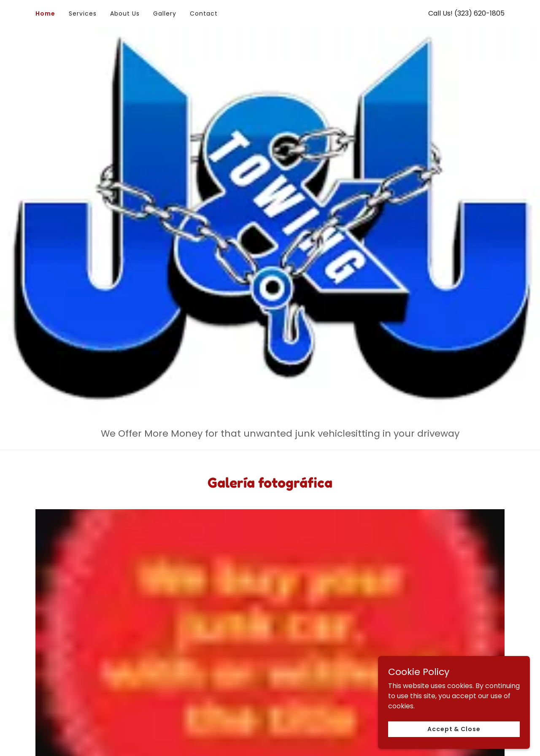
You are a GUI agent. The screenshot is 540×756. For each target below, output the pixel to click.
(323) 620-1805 (479, 13)
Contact (204, 13)
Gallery (165, 13)
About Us (125, 13)
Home (45, 13)
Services (83, 13)
